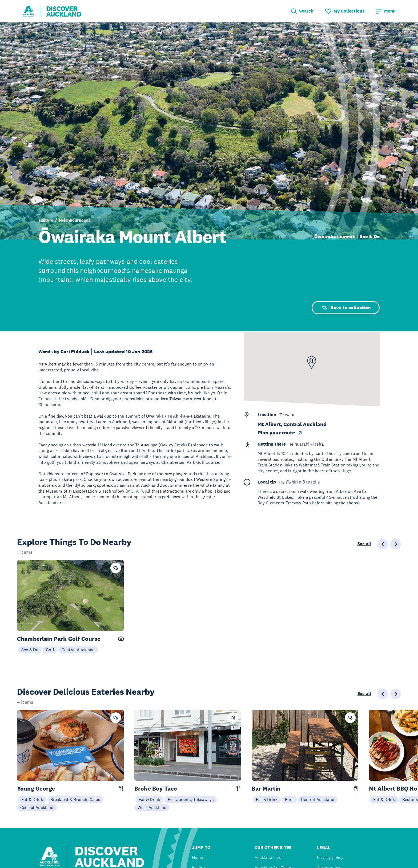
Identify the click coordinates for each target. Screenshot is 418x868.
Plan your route (280, 433)
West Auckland (152, 807)
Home (198, 857)
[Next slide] (396, 694)
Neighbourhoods (75, 220)
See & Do (370, 237)
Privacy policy (330, 857)
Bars (289, 799)
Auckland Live (268, 857)
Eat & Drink (32, 799)
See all (364, 544)
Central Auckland (78, 650)
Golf (50, 650)
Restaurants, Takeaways (191, 799)
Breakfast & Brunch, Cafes (75, 799)
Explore (46, 220)
